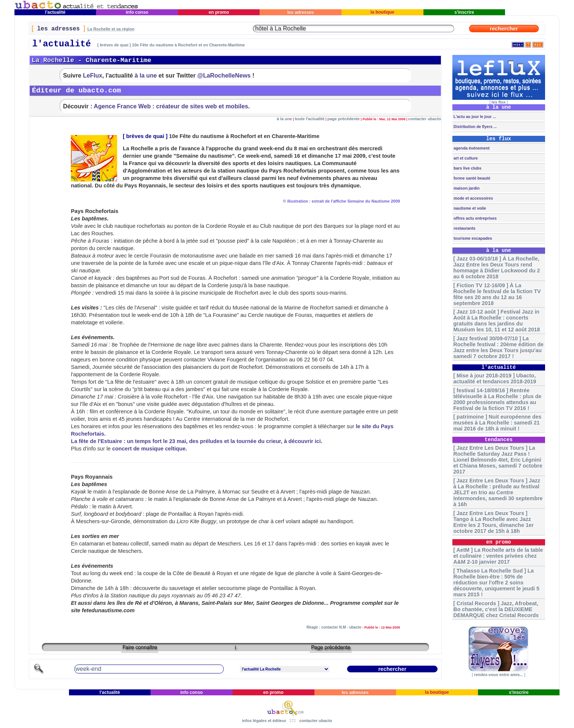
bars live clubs (467, 168)
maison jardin (466, 188)
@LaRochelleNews (224, 75)
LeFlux (93, 75)
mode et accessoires (473, 198)
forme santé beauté (471, 178)
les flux (499, 102)
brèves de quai (145, 136)
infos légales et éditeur (264, 721)
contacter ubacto (425, 119)
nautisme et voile (469, 208)
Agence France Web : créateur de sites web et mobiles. (172, 106)
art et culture (465, 158)
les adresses (301, 12)
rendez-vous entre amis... (499, 675)
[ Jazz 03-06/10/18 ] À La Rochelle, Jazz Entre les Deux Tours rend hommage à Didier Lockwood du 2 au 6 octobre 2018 (497, 268)
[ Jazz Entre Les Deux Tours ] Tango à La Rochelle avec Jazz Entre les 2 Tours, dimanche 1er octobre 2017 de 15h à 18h (494, 522)
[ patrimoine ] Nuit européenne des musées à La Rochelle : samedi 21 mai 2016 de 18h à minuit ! (497, 423)
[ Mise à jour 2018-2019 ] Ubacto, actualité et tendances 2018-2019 (495, 378)
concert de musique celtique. (149, 449)
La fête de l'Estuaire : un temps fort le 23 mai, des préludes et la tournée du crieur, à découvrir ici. (197, 441)
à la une (146, 75)
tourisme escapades (472, 238)
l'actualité (55, 12)
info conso (137, 12)
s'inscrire (464, 12)
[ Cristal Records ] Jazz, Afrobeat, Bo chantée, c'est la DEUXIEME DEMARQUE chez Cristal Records (496, 609)
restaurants (464, 228)
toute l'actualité (310, 119)
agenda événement (471, 148)
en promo (219, 12)
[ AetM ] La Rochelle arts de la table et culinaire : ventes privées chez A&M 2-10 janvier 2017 (498, 556)
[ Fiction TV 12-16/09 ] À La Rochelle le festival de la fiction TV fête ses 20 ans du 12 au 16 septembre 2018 (497, 294)
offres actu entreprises (474, 218)
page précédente (344, 119)
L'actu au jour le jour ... (474, 117)
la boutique (382, 12)
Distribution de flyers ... (475, 127)
